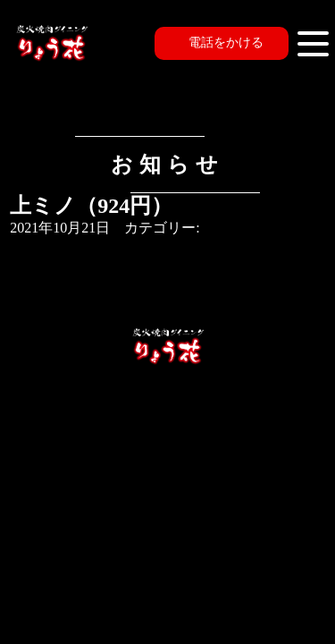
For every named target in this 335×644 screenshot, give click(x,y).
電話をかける (226, 42)
